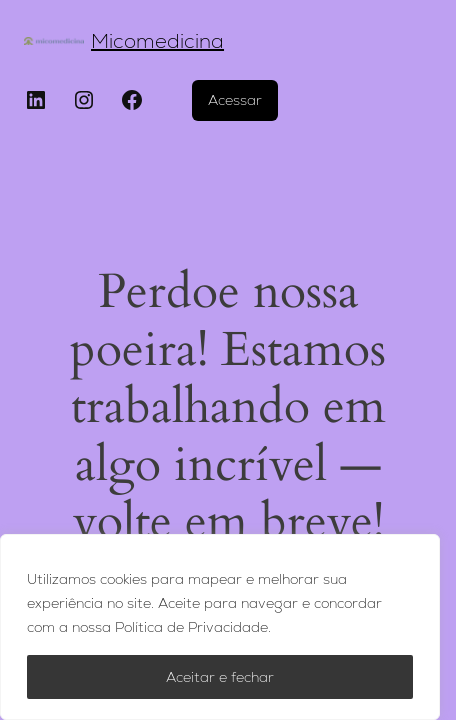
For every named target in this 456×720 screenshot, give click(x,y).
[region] (220, 627)
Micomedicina (157, 41)
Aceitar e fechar (220, 677)
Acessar (235, 100)
